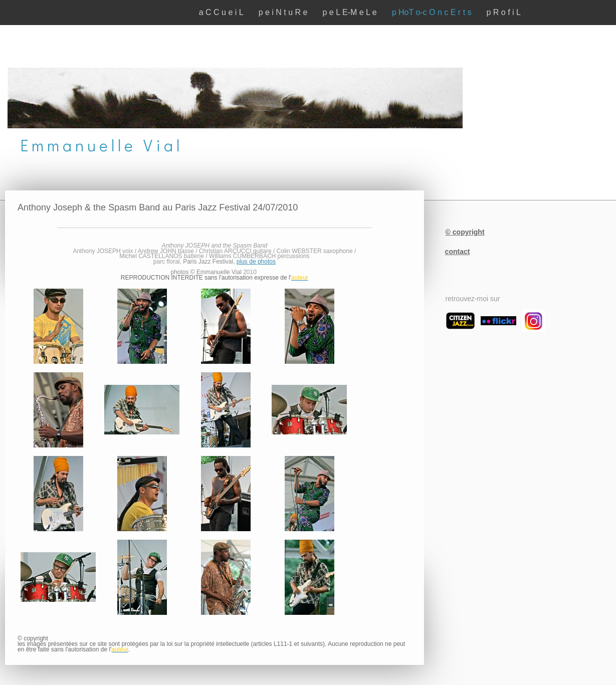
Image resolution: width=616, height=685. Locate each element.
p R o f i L (504, 12)
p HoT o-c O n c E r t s (432, 12)
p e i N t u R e (283, 12)
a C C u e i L (221, 12)
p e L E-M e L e (349, 12)
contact (458, 252)
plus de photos (256, 262)
